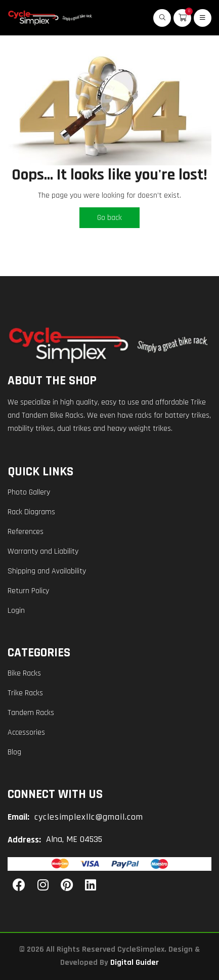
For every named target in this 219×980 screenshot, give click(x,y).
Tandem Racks (31, 713)
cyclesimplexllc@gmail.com (89, 817)
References (26, 532)
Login (16, 611)
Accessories (26, 732)
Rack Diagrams (31, 512)
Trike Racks (25, 693)
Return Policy (28, 591)
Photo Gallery (29, 492)
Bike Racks (24, 673)
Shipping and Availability (47, 571)
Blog (14, 752)
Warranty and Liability (43, 551)
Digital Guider (135, 963)
